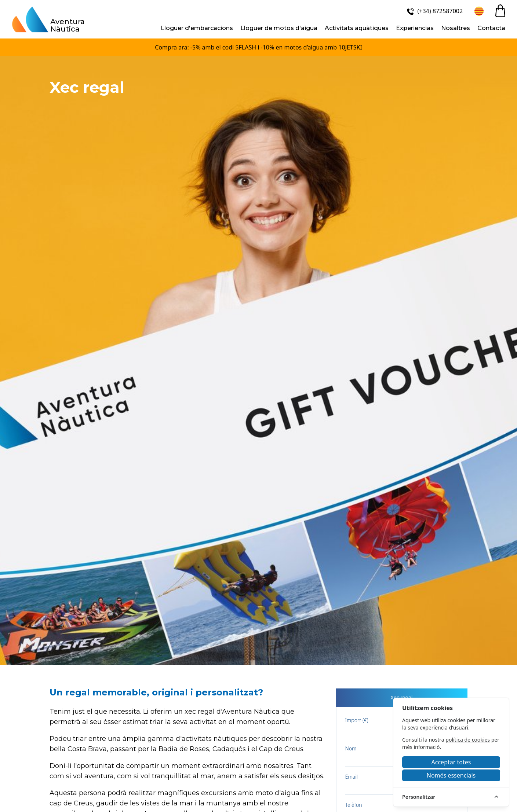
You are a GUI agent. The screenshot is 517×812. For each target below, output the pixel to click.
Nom (351, 748)
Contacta (491, 28)
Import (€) (357, 720)
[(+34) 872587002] (434, 11)
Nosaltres (456, 28)
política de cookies (468, 740)
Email (352, 777)
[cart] (500, 11)
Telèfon (354, 805)
